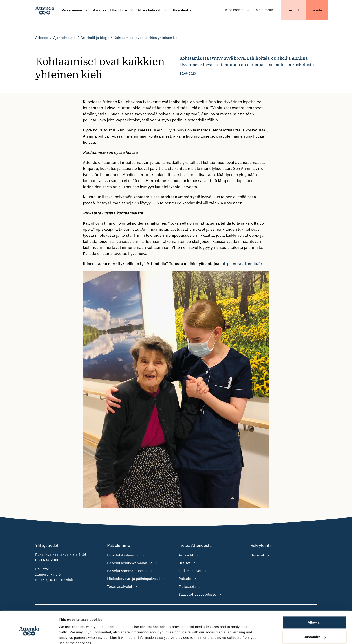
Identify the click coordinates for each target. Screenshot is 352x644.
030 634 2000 (47, 560)
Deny (315, 632)
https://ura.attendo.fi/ (242, 264)
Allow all (315, 602)
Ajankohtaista (64, 38)
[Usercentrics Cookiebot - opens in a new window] (29, 635)
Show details (69, 635)
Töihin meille (264, 10)
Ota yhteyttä (181, 10)
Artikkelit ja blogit (95, 38)
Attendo (42, 38)
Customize (315, 617)
